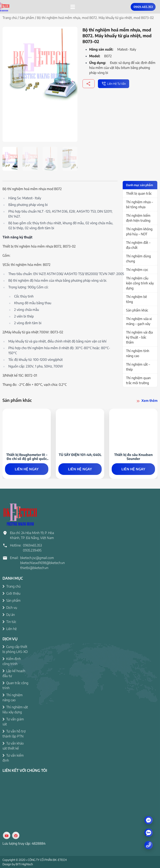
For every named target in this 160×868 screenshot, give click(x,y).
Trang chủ (10, 18)
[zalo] (149, 833)
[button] (73, 84)
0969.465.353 (143, 7)
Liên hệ (10, 629)
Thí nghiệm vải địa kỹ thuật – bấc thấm (139, 337)
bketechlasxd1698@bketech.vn (42, 563)
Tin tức (9, 622)
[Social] (7, 835)
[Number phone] (149, 845)
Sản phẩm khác (137, 310)
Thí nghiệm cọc (137, 270)
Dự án (9, 615)
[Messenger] (149, 820)
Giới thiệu (11, 593)
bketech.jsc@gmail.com (37, 558)
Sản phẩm (27, 18)
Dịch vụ (10, 608)
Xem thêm (147, 401)
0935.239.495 (32, 550)
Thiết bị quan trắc (139, 193)
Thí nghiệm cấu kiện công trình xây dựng (140, 283)
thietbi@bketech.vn (34, 568)
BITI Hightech (24, 864)
